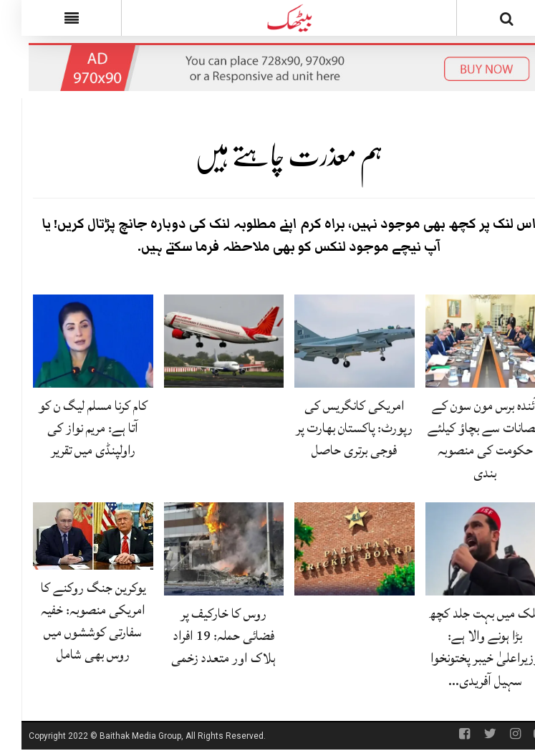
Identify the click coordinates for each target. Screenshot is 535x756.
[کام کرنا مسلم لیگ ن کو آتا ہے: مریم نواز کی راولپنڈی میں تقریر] (72, 342)
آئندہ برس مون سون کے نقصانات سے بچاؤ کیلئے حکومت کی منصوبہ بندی (463, 439)
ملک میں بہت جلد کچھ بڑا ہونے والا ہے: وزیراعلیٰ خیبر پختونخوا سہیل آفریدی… (464, 647)
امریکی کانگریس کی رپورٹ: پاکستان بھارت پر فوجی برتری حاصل (333, 428)
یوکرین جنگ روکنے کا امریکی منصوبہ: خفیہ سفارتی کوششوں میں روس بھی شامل (72, 621)
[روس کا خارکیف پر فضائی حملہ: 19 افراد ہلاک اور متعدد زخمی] (203, 550)
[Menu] (50, 18)
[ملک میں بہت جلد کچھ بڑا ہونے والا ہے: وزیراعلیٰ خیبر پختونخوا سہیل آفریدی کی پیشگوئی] (464, 550)
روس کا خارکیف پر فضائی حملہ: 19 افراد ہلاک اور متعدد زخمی (202, 636)
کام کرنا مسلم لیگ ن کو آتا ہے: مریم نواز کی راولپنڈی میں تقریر (72, 428)
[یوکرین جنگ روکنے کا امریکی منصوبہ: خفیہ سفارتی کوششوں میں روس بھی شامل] (72, 537)
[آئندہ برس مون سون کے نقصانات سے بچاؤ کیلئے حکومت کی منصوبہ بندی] (464, 342)
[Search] (485, 21)
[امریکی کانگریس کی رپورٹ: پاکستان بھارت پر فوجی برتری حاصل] (333, 342)
